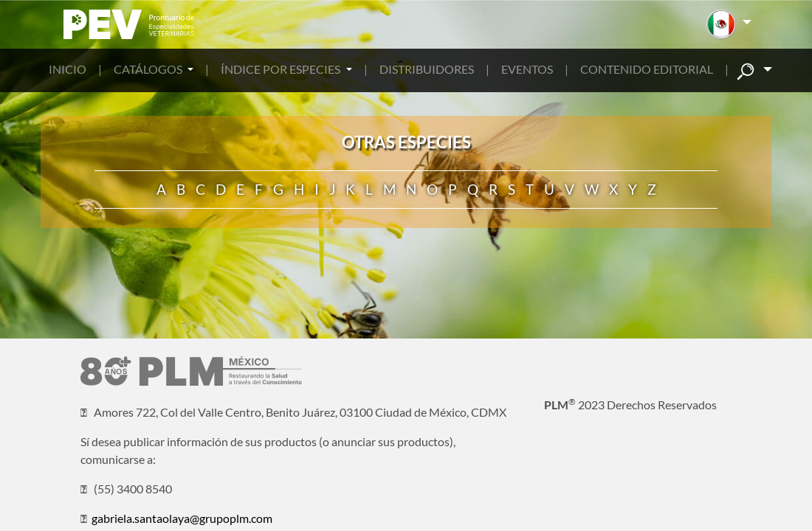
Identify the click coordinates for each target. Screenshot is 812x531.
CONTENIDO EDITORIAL (647, 69)
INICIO (68, 69)
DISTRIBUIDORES (427, 69)
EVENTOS (527, 69)
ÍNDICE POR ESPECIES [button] (282, 69)
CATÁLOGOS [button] (149, 69)
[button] (729, 24)
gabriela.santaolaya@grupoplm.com (182, 518)
